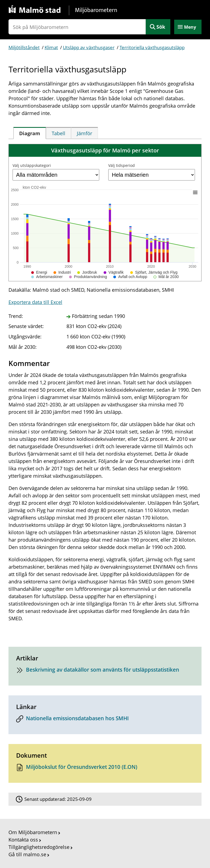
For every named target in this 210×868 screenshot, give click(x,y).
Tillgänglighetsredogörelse (39, 847)
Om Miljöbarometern (33, 832)
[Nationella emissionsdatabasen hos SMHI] (105, 720)
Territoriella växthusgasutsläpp (152, 47)
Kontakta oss (23, 840)
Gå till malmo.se (27, 854)
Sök (161, 27)
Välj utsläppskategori (32, 165)
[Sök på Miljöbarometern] (77, 27)
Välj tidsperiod (122, 165)
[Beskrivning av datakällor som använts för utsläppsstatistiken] (105, 671)
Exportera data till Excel (35, 302)
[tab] (30, 133)
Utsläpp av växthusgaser (89, 47)
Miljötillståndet (24, 47)
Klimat (51, 47)
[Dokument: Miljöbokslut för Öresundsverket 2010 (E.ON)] (105, 768)
